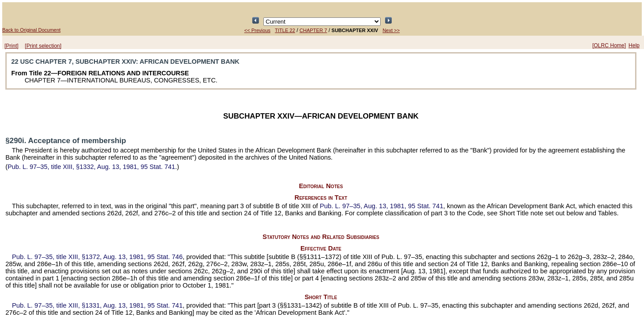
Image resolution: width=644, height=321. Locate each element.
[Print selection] (43, 46)
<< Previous (257, 30)
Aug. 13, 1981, (381, 206)
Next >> (391, 30)
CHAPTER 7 (313, 30)
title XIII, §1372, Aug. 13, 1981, (97, 257)
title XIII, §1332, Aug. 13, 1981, (91, 167)
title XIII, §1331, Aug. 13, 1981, (97, 305)
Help (634, 45)
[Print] (11, 46)
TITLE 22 (285, 30)
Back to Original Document (31, 30)
